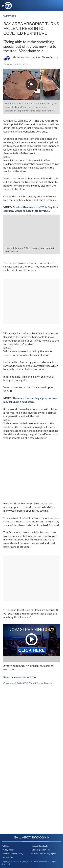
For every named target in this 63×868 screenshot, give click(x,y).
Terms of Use (7, 857)
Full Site (5, 846)
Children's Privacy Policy (12, 854)
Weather (10, 16)
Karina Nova (24, 57)
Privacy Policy (8, 850)
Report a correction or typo (20, 677)
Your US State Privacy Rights (43, 854)
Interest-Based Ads (39, 846)
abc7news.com (36, 837)
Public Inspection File (40, 850)
